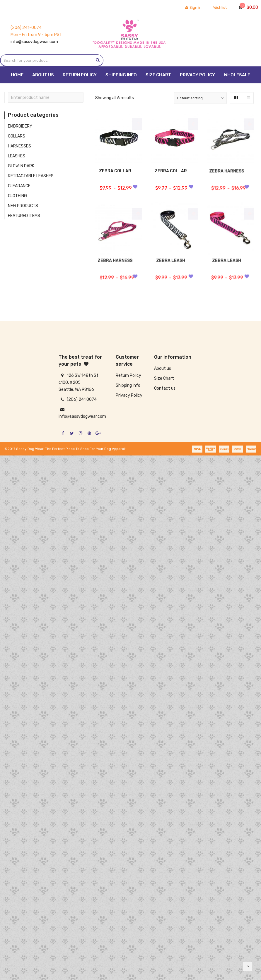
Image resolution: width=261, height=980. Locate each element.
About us (163, 368)
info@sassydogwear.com (34, 42)
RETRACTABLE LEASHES (31, 176)
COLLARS (17, 136)
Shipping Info (128, 385)
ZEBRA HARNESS (227, 174)
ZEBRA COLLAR (115, 171)
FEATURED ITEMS (24, 216)
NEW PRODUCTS (23, 206)
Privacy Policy (129, 395)
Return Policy (128, 375)
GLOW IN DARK (21, 166)
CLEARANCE (19, 186)
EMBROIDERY (20, 126)
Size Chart (164, 378)
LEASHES (17, 156)
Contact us (165, 388)
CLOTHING (17, 196)
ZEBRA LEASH (171, 264)
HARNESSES (19, 146)
